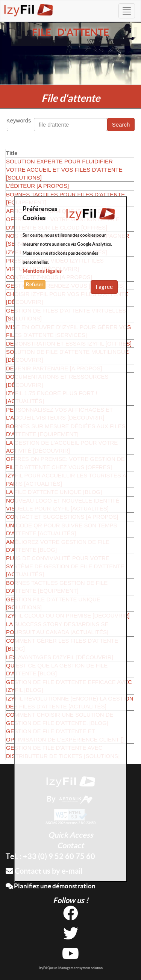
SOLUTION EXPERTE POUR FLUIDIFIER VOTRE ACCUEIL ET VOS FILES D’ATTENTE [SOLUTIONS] (64, 169)
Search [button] (121, 125)
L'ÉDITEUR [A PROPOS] (37, 186)
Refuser (35, 285)
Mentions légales (42, 271)
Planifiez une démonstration (51, 886)
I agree (104, 287)
